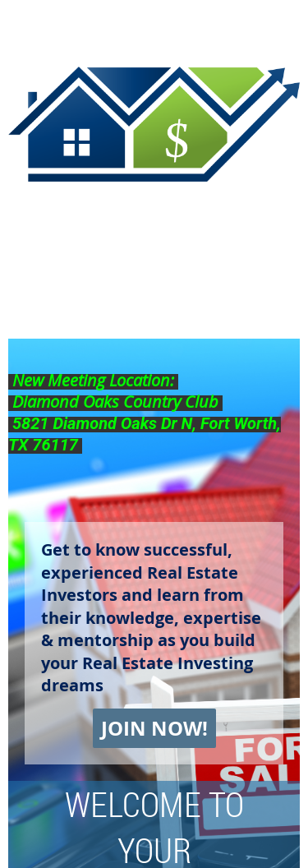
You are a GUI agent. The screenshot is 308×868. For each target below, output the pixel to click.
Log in (283, 24)
